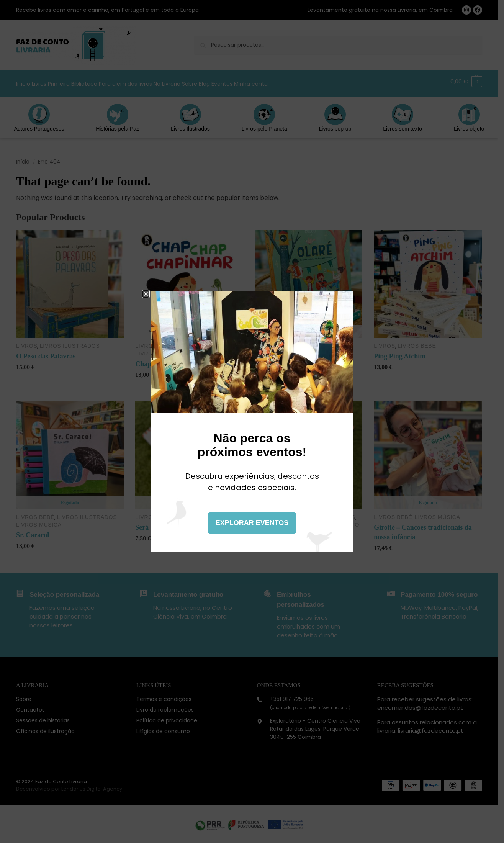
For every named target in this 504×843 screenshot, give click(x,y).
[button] (146, 294)
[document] (252, 421)
